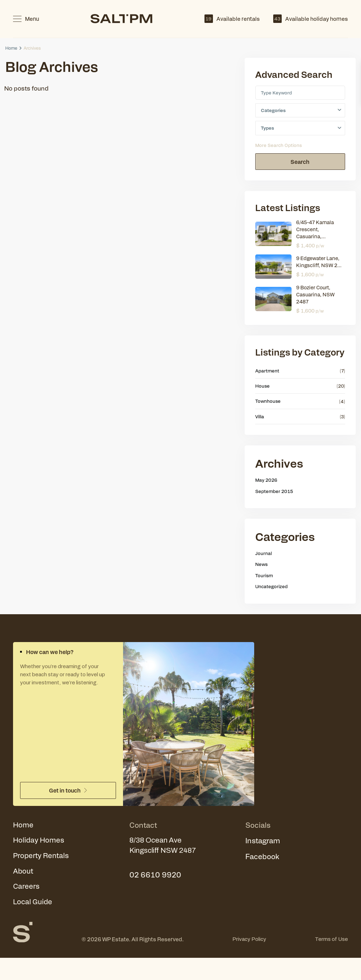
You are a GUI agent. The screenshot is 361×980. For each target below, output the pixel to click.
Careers (26, 887)
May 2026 (266, 480)
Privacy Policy (249, 941)
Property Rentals (42, 856)
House (262, 386)
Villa (260, 417)
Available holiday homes (311, 19)
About (23, 872)
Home (11, 48)
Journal (264, 553)
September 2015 (274, 491)
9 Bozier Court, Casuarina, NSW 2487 (315, 295)
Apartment (267, 371)
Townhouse (268, 402)
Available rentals (232, 19)
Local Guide (33, 903)
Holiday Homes (39, 841)
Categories (273, 110)
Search (300, 162)
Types (267, 128)
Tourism (264, 576)
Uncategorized (271, 587)
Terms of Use (331, 941)
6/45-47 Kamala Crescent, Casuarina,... (315, 229)
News (261, 564)
